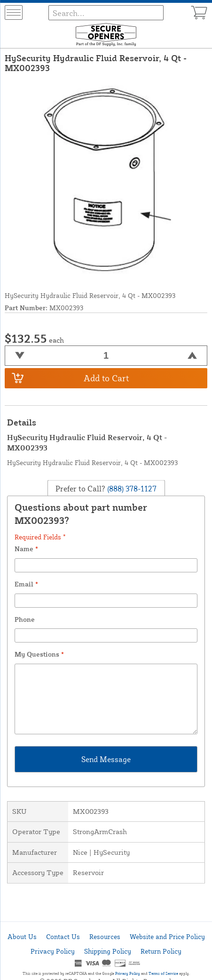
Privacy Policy (53, 951)
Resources (105, 936)
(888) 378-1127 (131, 489)
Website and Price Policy (167, 936)
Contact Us (63, 936)
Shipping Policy (108, 951)
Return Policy (161, 951)
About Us (22, 936)
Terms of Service (163, 973)
